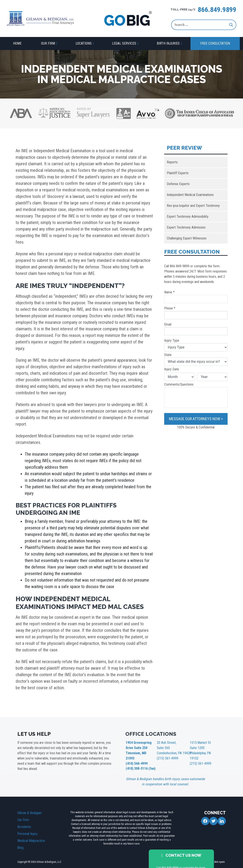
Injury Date (172, 369)
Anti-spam (220, 854)
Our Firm (48, 43)
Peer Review (184, 148)
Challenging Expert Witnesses (187, 238)
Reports (172, 162)
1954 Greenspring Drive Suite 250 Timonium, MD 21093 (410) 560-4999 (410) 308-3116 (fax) (140, 752)
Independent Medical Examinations (190, 195)
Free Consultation (215, 43)
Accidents (24, 819)
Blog (20, 840)
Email (196, 329)
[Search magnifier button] (231, 25)
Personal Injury (27, 826)
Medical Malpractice (31, 833)
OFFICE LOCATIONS (151, 734)
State (196, 359)
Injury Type (196, 345)
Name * (196, 297)
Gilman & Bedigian (29, 805)
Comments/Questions (196, 395)
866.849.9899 (217, 10)
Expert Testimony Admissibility (188, 217)
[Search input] (201, 25)
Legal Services (124, 43)
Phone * (196, 313)
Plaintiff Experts (178, 173)
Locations (84, 43)
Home (17, 43)
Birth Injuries (168, 43)
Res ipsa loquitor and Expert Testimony (193, 206)
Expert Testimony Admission (186, 227)
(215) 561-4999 (166, 757)
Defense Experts (178, 184)
